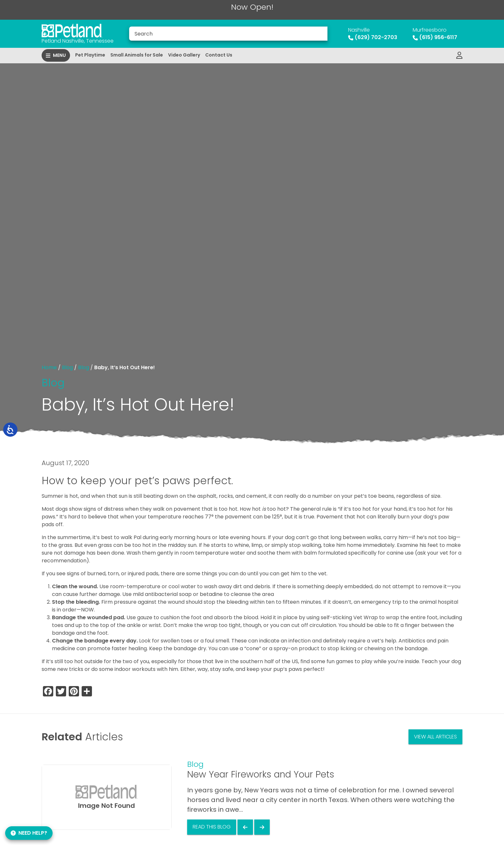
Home (49, 367)
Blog (67, 367)
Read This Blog (212, 827)
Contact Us (219, 55)
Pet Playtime (90, 55)
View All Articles (435, 737)
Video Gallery (184, 55)
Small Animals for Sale (137, 55)
